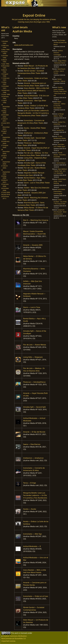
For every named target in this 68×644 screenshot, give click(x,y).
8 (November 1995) (5, 67)
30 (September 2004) (6, 162)
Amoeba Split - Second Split (35, 138)
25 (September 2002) (6, 137)
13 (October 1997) (5, 87)
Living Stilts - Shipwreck (33, 158)
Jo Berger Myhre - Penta (59, 115)
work (17, 633)
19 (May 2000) (4, 112)
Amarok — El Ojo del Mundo (34, 432)
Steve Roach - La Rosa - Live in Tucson (60, 71)
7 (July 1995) (5, 64)
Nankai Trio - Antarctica (60, 123)
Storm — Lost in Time (32, 307)
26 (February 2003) (5, 142)
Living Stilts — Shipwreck (33, 357)
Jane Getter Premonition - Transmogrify (59, 191)
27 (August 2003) (5, 146)
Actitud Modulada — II (32, 546)
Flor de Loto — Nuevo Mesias (35, 345)
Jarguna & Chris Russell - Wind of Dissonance (60, 212)
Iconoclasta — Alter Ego (32, 534)
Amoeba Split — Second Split (34, 407)
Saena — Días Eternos (32, 444)
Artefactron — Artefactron (33, 458)
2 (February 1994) (5, 46)
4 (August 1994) (4, 53)
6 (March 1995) (4, 61)
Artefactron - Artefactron (34, 133)
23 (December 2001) (5, 127)
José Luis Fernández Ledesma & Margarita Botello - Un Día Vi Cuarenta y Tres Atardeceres (33, 113)
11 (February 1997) (5, 79)
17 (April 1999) (4, 102)
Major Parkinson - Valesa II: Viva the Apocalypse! (59, 105)
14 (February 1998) (5, 91)
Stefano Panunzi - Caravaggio (58, 53)
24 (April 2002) (4, 132)
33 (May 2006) (4, 177)
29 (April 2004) (4, 157)
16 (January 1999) (5, 97)
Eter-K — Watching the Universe (36, 220)
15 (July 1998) (6, 94)
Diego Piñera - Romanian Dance (60, 62)
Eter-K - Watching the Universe (36, 198)
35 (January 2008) (5, 185)
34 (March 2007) (4, 181)
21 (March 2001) (4, 120)
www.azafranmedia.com (24, 45)
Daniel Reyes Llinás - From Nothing (60, 181)
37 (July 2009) (6, 192)
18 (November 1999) (6, 107)
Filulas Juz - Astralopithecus (35, 143)
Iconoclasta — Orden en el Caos (36, 596)
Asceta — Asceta (30, 509)
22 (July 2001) (6, 123)
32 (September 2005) (6, 172)
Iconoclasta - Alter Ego (33, 101)
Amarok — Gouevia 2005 (33, 245)
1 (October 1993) (5, 42)
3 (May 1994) (5, 49)
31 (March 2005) (4, 167)
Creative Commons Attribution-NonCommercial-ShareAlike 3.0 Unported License (14, 639)
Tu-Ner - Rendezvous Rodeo (60, 137)
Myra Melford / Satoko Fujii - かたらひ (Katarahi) (60, 171)
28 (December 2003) (5, 152)
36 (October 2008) (5, 189)
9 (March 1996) (4, 71)
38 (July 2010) (6, 194)
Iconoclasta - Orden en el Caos (36, 78)
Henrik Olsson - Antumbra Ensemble (60, 155)
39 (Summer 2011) (5, 198)
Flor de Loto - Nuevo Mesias (35, 168)
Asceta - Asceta (30, 128)
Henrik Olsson (61, 163)
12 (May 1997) (4, 83)
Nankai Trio (60, 130)
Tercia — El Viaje (30, 483)
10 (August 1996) (5, 75)
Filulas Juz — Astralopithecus (34, 382)
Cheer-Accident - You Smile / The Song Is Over (60, 202)
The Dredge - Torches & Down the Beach (60, 42)
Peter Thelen (36, 73)
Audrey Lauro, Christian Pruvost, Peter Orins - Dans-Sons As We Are (60, 91)
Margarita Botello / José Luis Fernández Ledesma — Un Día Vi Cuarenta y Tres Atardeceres (35, 495)
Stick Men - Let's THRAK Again (59, 145)
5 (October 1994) (5, 57)
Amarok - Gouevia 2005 (33, 193)
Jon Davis (32, 68)
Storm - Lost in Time (32, 183)
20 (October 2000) (5, 116)
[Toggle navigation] (11, 9)
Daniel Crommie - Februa (59, 80)
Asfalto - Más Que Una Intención (37, 188)
